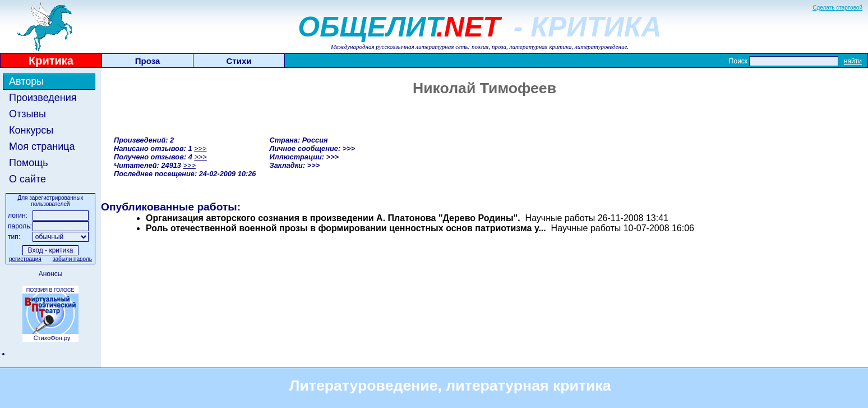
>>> (200, 148)
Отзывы (27, 114)
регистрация (25, 259)
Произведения (43, 98)
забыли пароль (72, 259)
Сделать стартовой (837, 8)
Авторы (26, 81)
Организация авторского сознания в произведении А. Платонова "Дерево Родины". (333, 218)
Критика (51, 61)
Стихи (239, 61)
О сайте (27, 179)
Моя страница (42, 146)
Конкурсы (31, 130)
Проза (148, 61)
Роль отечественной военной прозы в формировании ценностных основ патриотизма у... (346, 228)
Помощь (29, 163)
